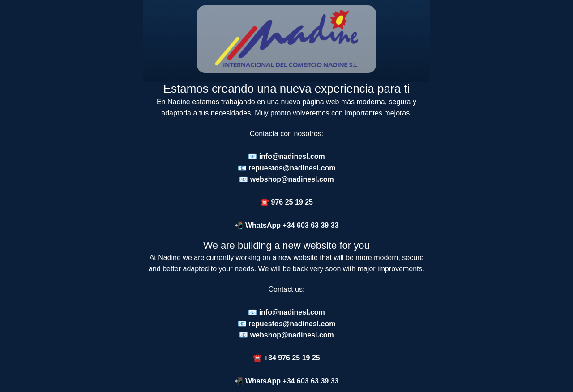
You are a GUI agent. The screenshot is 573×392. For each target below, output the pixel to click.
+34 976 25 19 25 (292, 358)
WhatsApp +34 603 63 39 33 (292, 225)
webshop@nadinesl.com (292, 179)
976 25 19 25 (292, 202)
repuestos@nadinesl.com (292, 168)
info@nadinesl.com (292, 156)
